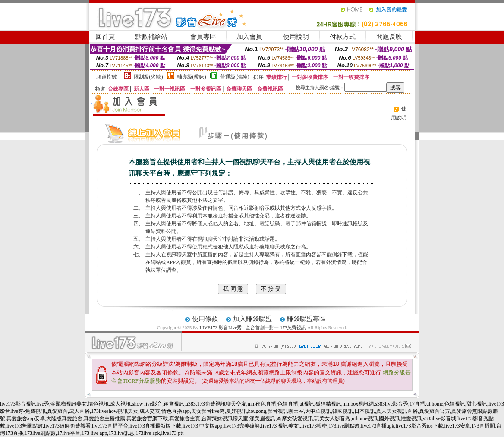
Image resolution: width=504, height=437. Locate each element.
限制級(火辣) (148, 77)
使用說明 (296, 37)
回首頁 (105, 37)
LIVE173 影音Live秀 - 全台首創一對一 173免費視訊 (253, 327)
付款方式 (343, 37)
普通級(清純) (235, 77)
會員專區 (203, 37)
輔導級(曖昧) (192, 77)
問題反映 (389, 37)
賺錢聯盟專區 (306, 319)
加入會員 (249, 37)
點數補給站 (151, 37)
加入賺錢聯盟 (252, 319)
